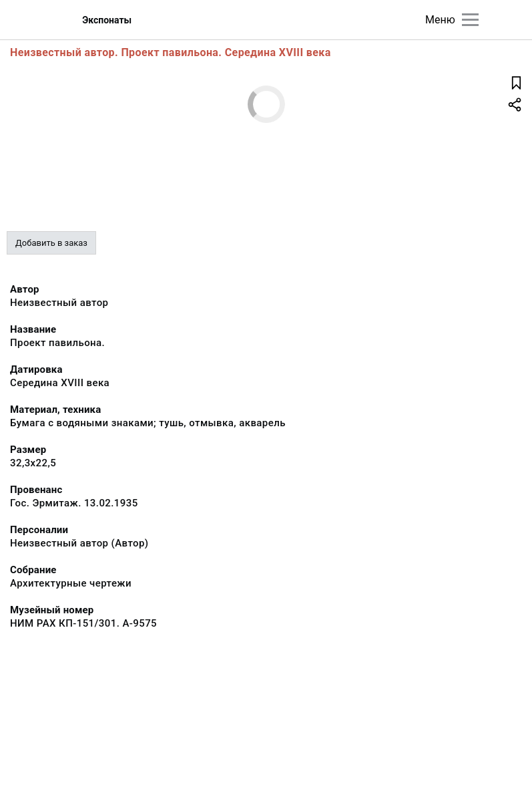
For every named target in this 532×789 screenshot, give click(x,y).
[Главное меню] (470, 20)
